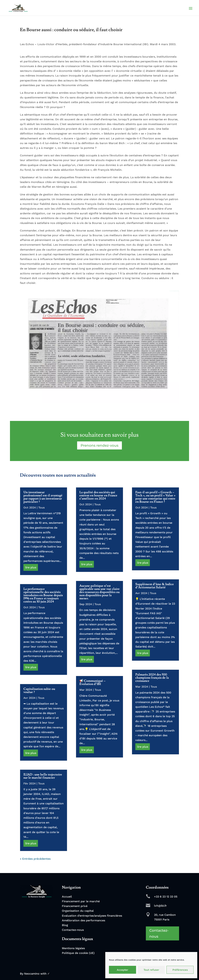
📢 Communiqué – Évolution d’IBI (92, 682)
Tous (41, 508)
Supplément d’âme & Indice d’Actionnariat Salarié (155, 586)
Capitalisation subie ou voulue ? (39, 690)
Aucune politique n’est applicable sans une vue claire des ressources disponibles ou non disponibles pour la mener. (99, 592)
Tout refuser (151, 970)
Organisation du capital (78, 911)
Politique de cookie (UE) (78, 953)
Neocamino (32, 974)
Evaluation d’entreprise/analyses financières (92, 916)
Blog (65, 925)
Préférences (180, 970)
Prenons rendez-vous (99, 445)
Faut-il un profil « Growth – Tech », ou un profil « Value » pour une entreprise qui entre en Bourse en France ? (155, 497)
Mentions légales (73, 948)
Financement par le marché (81, 901)
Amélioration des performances (83, 920)
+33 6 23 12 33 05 (166, 897)
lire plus (31, 567)
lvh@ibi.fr (160, 906)
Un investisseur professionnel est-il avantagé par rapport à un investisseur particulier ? (43, 497)
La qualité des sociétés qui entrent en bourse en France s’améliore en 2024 (98, 495)
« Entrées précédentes (35, 859)
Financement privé (75, 906)
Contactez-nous (73, 930)
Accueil (67, 897)
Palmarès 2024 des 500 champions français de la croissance (152, 678)
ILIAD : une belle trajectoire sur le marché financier (43, 776)
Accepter (122, 970)
